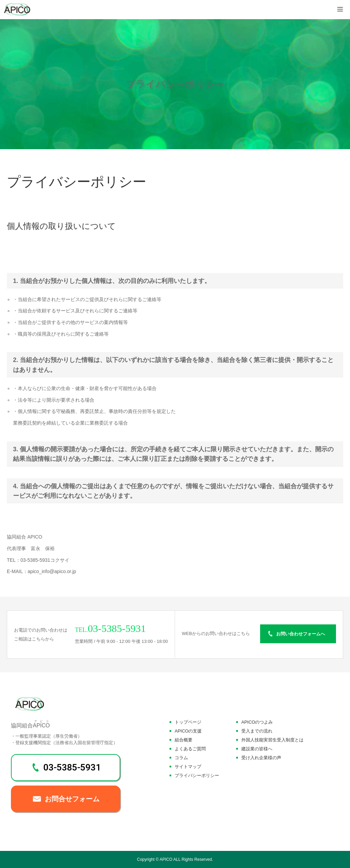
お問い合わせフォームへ (301, 634)
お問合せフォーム (72, 799)
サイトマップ (188, 767)
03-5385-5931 (72, 767)
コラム (181, 758)
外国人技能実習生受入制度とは (272, 740)
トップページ (188, 722)
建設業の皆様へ (257, 749)
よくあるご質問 (190, 749)
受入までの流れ (257, 731)
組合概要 (184, 740)
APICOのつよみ (257, 722)
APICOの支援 (188, 731)
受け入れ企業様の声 (261, 758)
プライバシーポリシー (197, 775)
